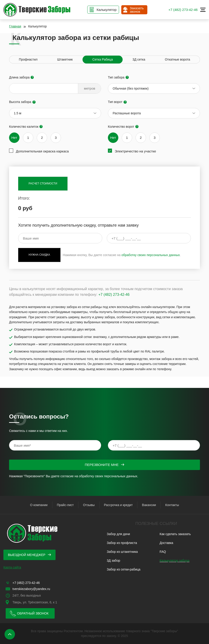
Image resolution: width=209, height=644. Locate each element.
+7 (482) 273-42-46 (183, 10)
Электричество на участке (135, 151)
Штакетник (65, 59)
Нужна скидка (39, 255)
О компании (39, 505)
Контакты (172, 505)
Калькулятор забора (174, 561)
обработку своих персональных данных (151, 255)
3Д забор (113, 561)
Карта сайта (12, 567)
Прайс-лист (65, 505)
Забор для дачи (118, 534)
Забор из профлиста (122, 543)
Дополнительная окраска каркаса (42, 151)
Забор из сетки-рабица (124, 569)
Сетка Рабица (102, 59)
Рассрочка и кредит (118, 505)
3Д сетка (139, 59)
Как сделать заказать (175, 534)
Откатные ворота (177, 59)
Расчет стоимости (43, 184)
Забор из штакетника (122, 552)
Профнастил (28, 59)
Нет (14, 138)
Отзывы (89, 505)
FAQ (163, 552)
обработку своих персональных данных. (108, 476)
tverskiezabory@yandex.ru (31, 589)
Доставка (166, 543)
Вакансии (149, 505)
